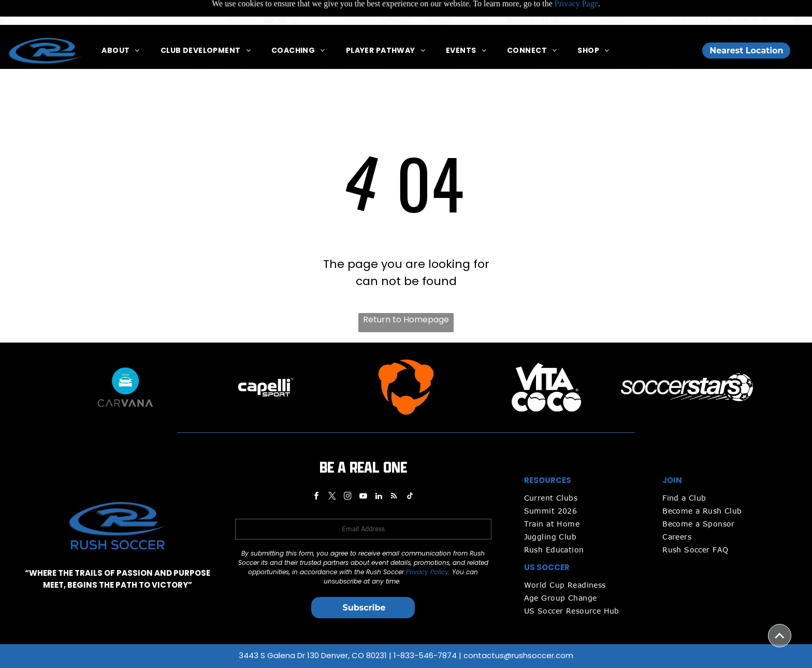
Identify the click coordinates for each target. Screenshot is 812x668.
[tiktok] (410, 471)
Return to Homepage (406, 294)
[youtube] (363, 471)
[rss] (394, 471)
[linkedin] (379, 471)
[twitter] (332, 471)
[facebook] (316, 471)
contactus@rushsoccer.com (518, 629)
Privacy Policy (427, 546)
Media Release (491, 654)
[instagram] (347, 471)
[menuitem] (121, 26)
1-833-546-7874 (425, 629)
